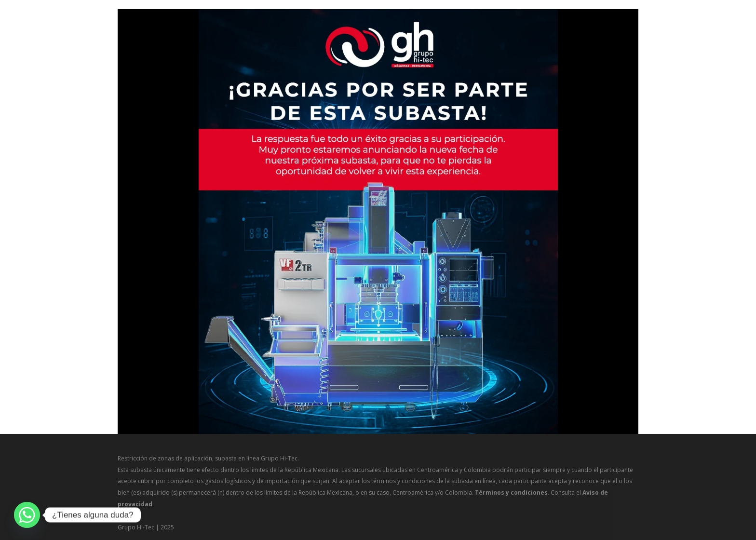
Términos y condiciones (511, 493)
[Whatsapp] (27, 515)
